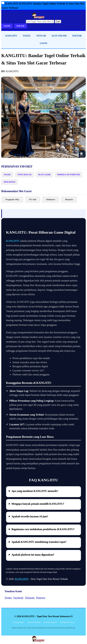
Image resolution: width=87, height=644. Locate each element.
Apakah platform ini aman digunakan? (33, 555)
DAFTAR (21, 26)
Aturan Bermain (34, 622)
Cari (58, 22)
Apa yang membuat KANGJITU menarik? (35, 491)
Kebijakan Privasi (67, 622)
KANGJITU (11, 36)
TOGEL (27, 36)
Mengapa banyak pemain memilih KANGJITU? (38, 504)
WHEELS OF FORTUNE (68, 174)
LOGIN (7, 26)
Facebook (18, 598)
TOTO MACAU (25, 174)
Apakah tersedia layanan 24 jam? (30, 516)
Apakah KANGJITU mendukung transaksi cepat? (39, 542)
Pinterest (41, 598)
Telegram (30, 598)
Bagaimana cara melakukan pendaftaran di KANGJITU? (43, 529)
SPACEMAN (9, 182)
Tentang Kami (18, 622)
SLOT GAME (44, 174)
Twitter (8, 598)
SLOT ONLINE (59, 36)
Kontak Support (50, 622)
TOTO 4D (41, 36)
